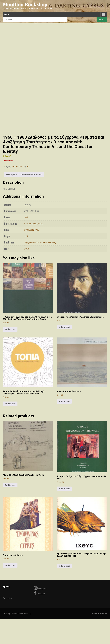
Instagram (40, 618)
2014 (27, 279)
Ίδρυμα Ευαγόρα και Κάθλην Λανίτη (40, 273)
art (28, 197)
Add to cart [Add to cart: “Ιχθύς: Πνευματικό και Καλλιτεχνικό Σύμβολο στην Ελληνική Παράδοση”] (64, 596)
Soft (26, 248)
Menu (7, 14)
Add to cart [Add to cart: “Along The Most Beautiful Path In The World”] (10, 515)
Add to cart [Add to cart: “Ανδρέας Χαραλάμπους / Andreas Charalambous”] (64, 357)
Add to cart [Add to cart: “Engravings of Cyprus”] (10, 596)
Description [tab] (12, 205)
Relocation (8, 628)
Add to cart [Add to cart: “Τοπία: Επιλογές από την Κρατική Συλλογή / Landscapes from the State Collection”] (10, 434)
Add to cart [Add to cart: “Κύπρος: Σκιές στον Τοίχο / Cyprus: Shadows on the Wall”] (64, 519)
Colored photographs (34, 254)
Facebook (40, 623)
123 (26, 266)
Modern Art (17, 197)
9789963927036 (32, 260)
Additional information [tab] (31, 205)
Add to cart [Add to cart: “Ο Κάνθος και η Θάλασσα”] (64, 432)
